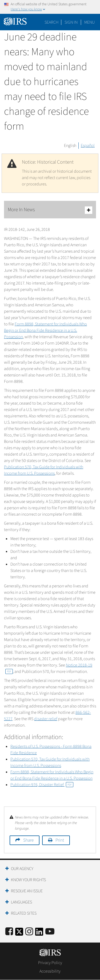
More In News (50, 210)
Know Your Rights (28, 880)
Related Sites (24, 913)
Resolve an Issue (27, 891)
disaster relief (46, 719)
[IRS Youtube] (50, 932)
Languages (21, 902)
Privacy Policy (50, 963)
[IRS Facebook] (9, 932)
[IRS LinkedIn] (39, 933)
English (70, 146)
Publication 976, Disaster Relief (42, 785)
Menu (89, 22)
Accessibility (50, 971)
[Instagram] (29, 932)
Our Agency (22, 869)
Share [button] (28, 840)
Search (51, 22)
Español (88, 146)
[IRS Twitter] (19, 933)
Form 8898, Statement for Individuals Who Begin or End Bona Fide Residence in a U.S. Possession (45, 330)
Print (60, 840)
